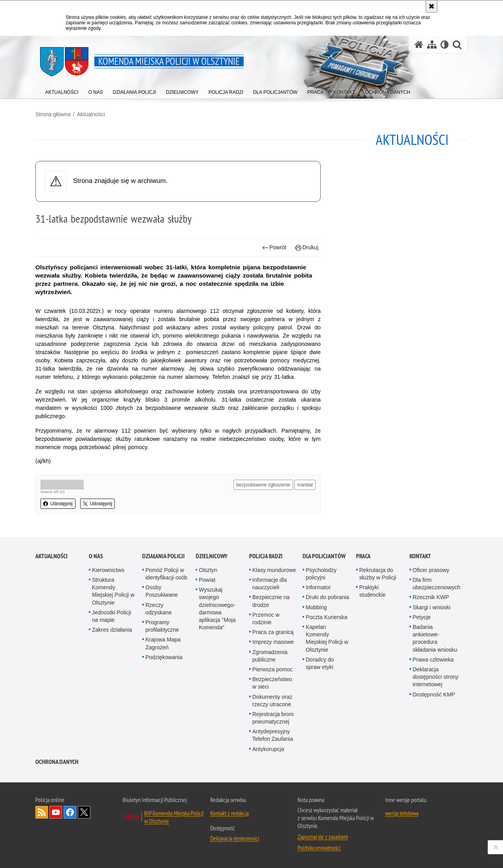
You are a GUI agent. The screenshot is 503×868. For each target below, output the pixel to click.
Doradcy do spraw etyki (320, 663)
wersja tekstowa (402, 813)
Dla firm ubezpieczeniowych (436, 584)
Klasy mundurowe (274, 570)
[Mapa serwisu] (432, 45)
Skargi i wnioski (431, 607)
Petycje (422, 617)
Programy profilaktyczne (162, 626)
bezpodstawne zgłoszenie (263, 485)
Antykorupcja (268, 749)
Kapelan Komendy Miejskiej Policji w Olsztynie (327, 638)
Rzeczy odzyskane (159, 609)
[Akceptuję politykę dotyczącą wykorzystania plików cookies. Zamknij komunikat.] (431, 6)
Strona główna (53, 114)
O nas (96, 556)
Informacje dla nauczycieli (270, 584)
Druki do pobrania (328, 597)
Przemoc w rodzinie (266, 619)
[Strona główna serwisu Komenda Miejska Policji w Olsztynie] (419, 45)
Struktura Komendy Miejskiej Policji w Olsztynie (113, 591)
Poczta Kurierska (327, 617)
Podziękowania (164, 657)
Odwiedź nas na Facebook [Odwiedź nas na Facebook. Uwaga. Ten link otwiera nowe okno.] (70, 812)
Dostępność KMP (434, 694)
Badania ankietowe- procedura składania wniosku (435, 638)
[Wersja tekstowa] (445, 45)
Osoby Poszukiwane (162, 591)
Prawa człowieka (433, 660)
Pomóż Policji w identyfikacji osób (166, 574)
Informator (318, 587)
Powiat (207, 580)
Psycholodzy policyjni (321, 574)
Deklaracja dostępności (235, 838)
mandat (305, 485)
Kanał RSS (42, 812)
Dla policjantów (324, 556)
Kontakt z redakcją (229, 813)
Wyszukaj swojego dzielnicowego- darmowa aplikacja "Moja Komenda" (217, 609)
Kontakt (420, 556)
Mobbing (316, 607)
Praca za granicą (273, 632)
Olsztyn (208, 570)
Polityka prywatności (319, 848)
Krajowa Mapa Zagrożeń (163, 643)
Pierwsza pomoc (273, 669)
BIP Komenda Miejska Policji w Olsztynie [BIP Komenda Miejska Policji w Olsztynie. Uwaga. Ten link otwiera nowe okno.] (174, 817)
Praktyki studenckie (372, 591)
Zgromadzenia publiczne (270, 656)
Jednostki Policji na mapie (112, 616)
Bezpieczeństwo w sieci (272, 683)
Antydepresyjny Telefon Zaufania (273, 735)
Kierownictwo (108, 570)
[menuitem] (62, 90)
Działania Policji (163, 556)
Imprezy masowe (273, 642)
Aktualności (91, 114)
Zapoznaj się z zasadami (323, 837)
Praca (363, 556)
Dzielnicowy (212, 556)
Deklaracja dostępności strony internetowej (436, 677)
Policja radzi (266, 556)
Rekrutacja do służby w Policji (378, 574)
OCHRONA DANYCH (57, 762)
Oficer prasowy (431, 570)
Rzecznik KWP (431, 597)
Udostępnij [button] (58, 504)
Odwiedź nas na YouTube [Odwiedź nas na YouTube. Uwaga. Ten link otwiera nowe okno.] (56, 812)
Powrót (274, 248)
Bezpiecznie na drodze (271, 601)
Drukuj (307, 248)
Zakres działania (112, 630)
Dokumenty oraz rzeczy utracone (272, 701)
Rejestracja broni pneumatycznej (273, 718)
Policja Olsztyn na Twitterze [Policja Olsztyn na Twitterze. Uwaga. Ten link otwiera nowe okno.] (84, 812)
